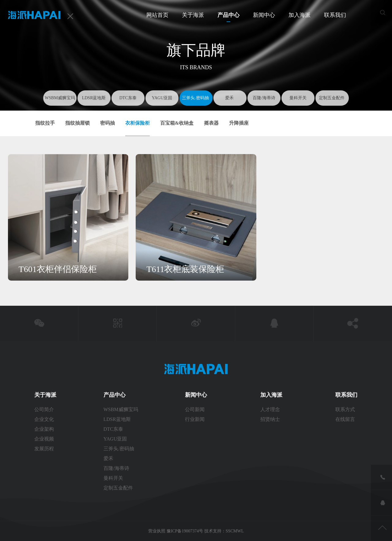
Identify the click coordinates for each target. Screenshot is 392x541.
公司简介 (44, 409)
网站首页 (157, 15)
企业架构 (44, 429)
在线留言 (345, 419)
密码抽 (107, 123)
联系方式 (346, 409)
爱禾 (230, 98)
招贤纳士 (270, 419)
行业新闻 (195, 419)
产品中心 (228, 15)
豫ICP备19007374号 (185, 531)
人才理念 (270, 409)
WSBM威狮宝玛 (60, 98)
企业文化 (44, 419)
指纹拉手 (45, 123)
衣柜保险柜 (138, 123)
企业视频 (44, 439)
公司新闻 (195, 409)
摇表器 (211, 123)
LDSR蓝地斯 (94, 98)
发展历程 (44, 449)
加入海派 (300, 15)
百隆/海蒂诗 (264, 98)
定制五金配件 (332, 98)
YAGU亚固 (162, 98)
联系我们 (335, 15)
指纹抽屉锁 (77, 123)
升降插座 (239, 123)
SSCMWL (235, 531)
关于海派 (193, 15)
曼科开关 (298, 98)
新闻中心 (264, 15)
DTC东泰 (128, 98)
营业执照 (157, 531)
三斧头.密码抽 (196, 98)
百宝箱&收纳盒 (177, 123)
